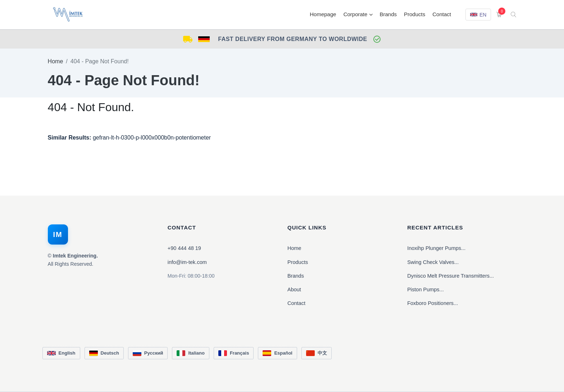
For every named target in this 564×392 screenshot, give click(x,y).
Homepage (323, 14)
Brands (388, 14)
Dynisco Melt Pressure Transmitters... (451, 276)
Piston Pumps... (426, 290)
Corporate (358, 14)
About (294, 290)
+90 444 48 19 (184, 248)
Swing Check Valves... (433, 262)
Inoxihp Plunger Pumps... (436, 248)
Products (415, 14)
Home (56, 61)
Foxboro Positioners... (433, 303)
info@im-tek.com (187, 262)
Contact (442, 14)
